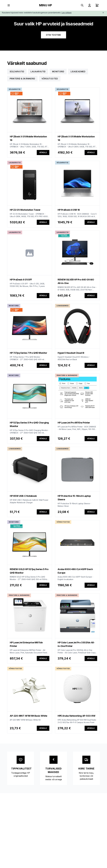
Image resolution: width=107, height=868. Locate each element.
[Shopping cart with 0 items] (97, 5)
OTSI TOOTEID (53, 35)
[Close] (103, 13)
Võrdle (43, 152)
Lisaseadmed (78, 72)
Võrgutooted (50, 79)
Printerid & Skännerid (22, 79)
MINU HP (46, 5)
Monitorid (58, 72)
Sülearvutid (17, 72)
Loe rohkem (67, 13)
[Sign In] (90, 5)
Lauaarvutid (38, 72)
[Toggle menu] (9, 5)
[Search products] (82, 5)
